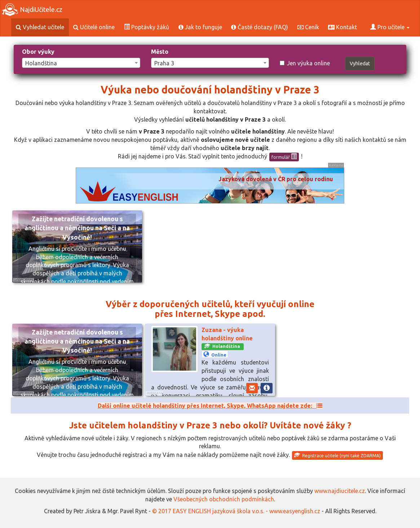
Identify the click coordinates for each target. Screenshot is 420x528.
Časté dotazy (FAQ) (260, 27)
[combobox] (81, 63)
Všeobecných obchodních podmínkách (224, 499)
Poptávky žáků (147, 27)
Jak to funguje (200, 27)
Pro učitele (390, 27)
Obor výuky (38, 52)
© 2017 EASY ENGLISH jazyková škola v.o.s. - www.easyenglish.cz (236, 511)
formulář (284, 157)
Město (160, 52)
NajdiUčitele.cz (32, 10)
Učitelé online (94, 27)
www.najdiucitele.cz (340, 491)
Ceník (308, 27)
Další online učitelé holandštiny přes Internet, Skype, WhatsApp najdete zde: (210, 406)
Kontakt (342, 27)
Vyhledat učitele (40, 27)
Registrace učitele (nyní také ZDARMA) (337, 455)
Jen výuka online (305, 63)
